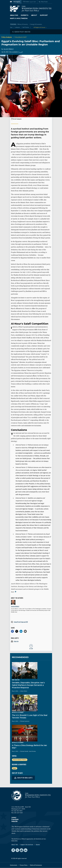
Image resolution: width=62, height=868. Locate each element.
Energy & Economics (36, 24)
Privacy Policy (24, 865)
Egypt (15, 768)
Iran (11, 27)
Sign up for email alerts (23, 778)
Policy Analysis (7, 37)
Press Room (15, 819)
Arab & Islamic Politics (20, 760)
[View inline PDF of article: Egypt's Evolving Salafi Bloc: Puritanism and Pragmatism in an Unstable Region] (31, 622)
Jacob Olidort (8, 49)
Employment (14, 865)
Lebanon (18, 27)
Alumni (38, 845)
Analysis (14, 15)
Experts (25, 15)
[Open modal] (21, 32)
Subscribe (14, 821)
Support (44, 15)
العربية (21, 52)
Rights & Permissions (36, 865)
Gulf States (26, 27)
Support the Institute (27, 845)
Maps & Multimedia (19, 18)
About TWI (15, 845)
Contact (14, 817)
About (34, 15)
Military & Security (23, 24)
